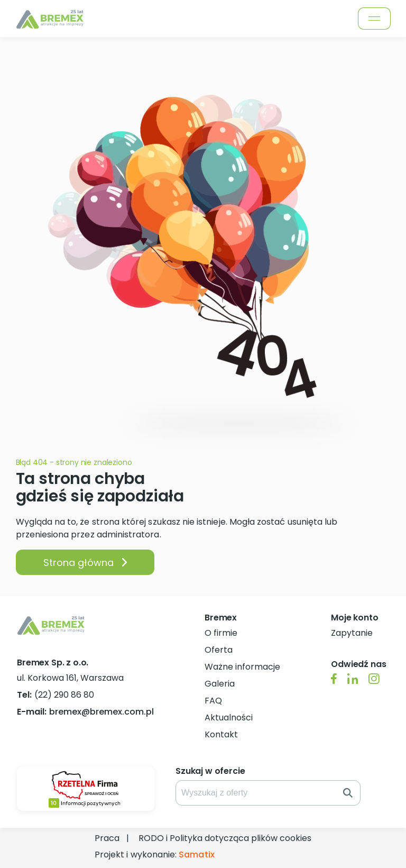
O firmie (221, 633)
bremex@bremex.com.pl (85, 712)
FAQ (213, 701)
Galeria (220, 684)
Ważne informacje (242, 667)
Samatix (196, 855)
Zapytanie (352, 633)
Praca (107, 838)
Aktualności (229, 718)
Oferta (219, 650)
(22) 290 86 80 (56, 695)
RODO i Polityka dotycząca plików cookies (225, 838)
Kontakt (221, 734)
